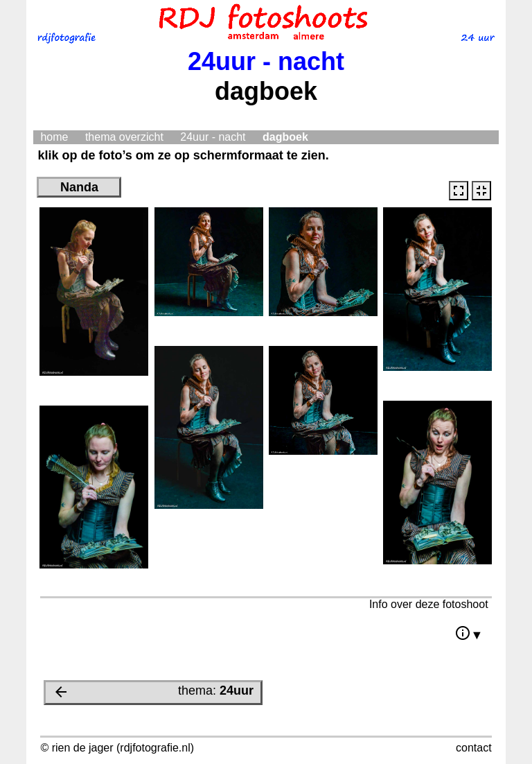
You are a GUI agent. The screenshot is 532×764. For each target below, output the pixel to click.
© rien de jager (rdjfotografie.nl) (117, 748)
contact (474, 748)
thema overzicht (124, 137)
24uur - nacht (213, 137)
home (54, 137)
